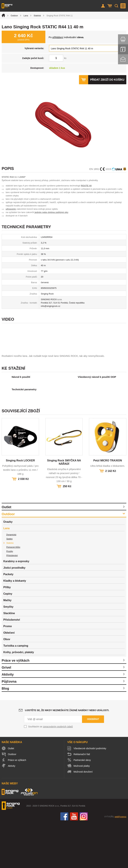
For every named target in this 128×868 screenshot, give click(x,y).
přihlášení (58, 37)
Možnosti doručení (83, 817)
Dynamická (11, 580)
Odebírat (93, 764)
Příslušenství (12, 601)
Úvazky (8, 567)
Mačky (7, 645)
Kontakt (123, 59)
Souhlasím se (50, 772)
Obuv (7, 684)
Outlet (6, 552)
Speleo (9, 584)
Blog (5, 734)
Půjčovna (9, 727)
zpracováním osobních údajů (58, 772)
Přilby (7, 632)
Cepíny (8, 639)
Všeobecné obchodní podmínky (90, 794)
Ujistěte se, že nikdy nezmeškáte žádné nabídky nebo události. (67, 755)
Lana (26, 16)
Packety (8, 619)
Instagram (84, 862)
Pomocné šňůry (13, 592)
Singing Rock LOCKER (20, 506)
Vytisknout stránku (123, 39)
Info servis (123, 49)
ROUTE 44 (86, 186)
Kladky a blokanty (15, 626)
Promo (8, 671)
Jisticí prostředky (14, 613)
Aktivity (8, 720)
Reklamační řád (82, 799)
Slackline (9, 658)
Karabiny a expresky (16, 606)
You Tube (74, 862)
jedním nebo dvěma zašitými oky (51, 212)
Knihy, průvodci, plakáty (19, 697)
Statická (37, 16)
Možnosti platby (82, 811)
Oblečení (9, 678)
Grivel (6, 713)
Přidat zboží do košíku (107, 80)
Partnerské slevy (82, 805)
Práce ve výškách (16, 706)
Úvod (3, 15)
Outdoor (14, 16)
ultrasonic (11, 209)
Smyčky (8, 652)
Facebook (64, 862)
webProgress (120, 862)
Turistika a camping (16, 691)
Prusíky (10, 596)
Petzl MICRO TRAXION (108, 506)
